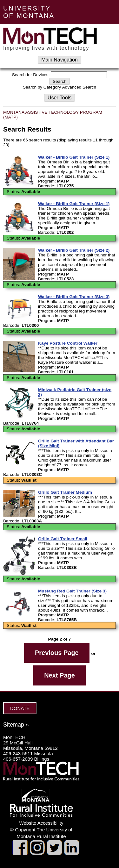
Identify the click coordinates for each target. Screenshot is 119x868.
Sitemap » (16, 725)
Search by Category (42, 87)
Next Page (60, 675)
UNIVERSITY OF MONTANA (29, 12)
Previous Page (57, 653)
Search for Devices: (31, 75)
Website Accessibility (41, 823)
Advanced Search (79, 87)
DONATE (20, 708)
